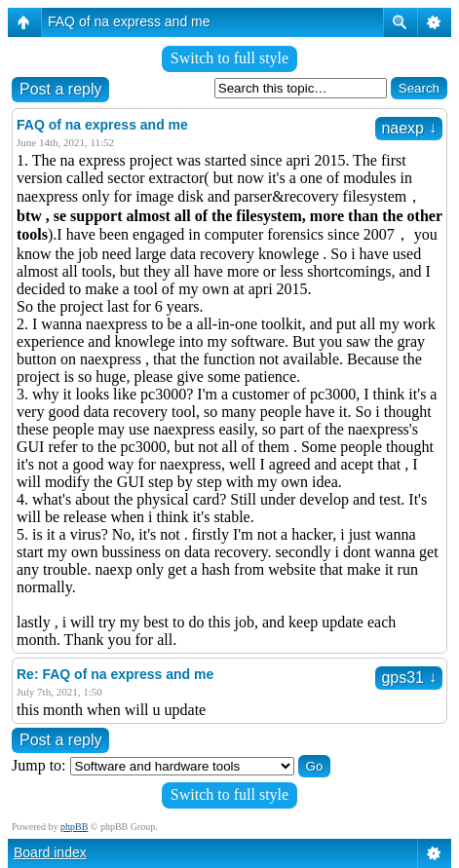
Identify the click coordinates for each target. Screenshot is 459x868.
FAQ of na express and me (129, 21)
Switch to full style (229, 58)
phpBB (74, 827)
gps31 (409, 678)
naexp (409, 128)
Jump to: (39, 765)
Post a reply (60, 89)
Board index (50, 852)
